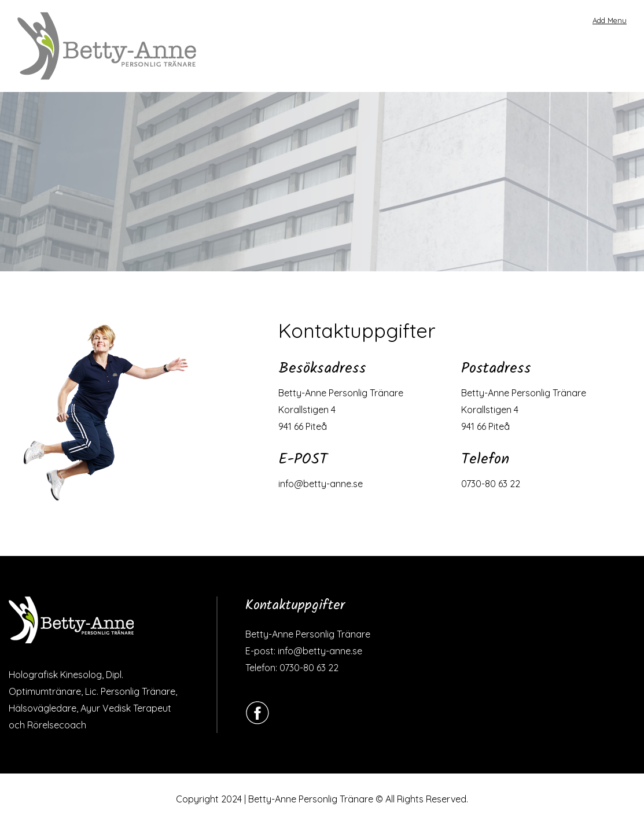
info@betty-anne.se (321, 484)
